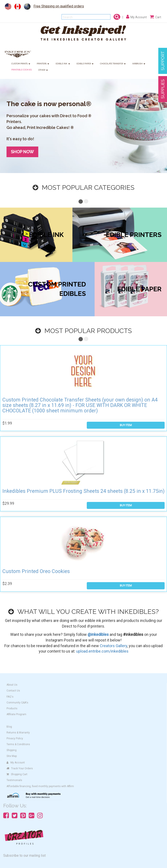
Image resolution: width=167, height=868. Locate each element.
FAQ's (10, 697)
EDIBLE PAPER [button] (85, 64)
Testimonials (14, 780)
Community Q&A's (17, 703)
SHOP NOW (22, 152)
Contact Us (13, 691)
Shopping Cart (17, 774)
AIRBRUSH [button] (139, 64)
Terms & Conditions (18, 744)
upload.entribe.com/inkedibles (102, 651)
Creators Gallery (114, 646)
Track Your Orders (20, 768)
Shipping (12, 750)
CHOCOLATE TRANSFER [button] (113, 64)
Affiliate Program (16, 714)
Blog (9, 727)
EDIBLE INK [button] (63, 64)
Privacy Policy (15, 738)
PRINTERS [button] (43, 64)
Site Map (12, 756)
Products (12, 708)
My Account (16, 763)
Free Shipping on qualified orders (59, 6)
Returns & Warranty (18, 733)
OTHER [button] (43, 70)
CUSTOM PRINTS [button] (21, 64)
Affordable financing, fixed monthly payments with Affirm (40, 786)
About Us (12, 685)
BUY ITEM (126, 425)
